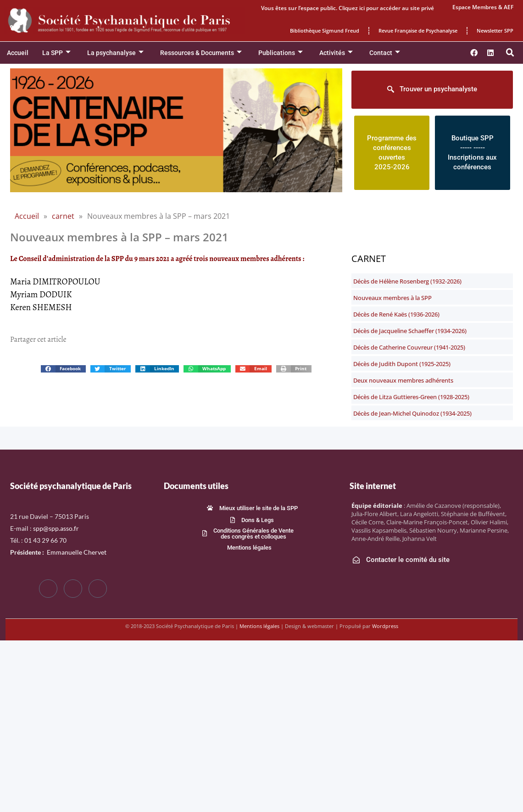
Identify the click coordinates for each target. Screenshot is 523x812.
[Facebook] (48, 589)
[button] (510, 53)
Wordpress (385, 626)
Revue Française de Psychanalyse (418, 31)
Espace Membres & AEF (483, 7)
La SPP (56, 53)
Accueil (18, 53)
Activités (336, 53)
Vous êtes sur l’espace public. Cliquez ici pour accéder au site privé (348, 8)
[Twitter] (73, 589)
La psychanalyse (115, 53)
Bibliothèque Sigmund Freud (325, 31)
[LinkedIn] (98, 589)
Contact (385, 53)
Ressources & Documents (201, 53)
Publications (281, 53)
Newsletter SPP (495, 31)
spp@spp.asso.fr (56, 528)
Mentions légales (259, 626)
